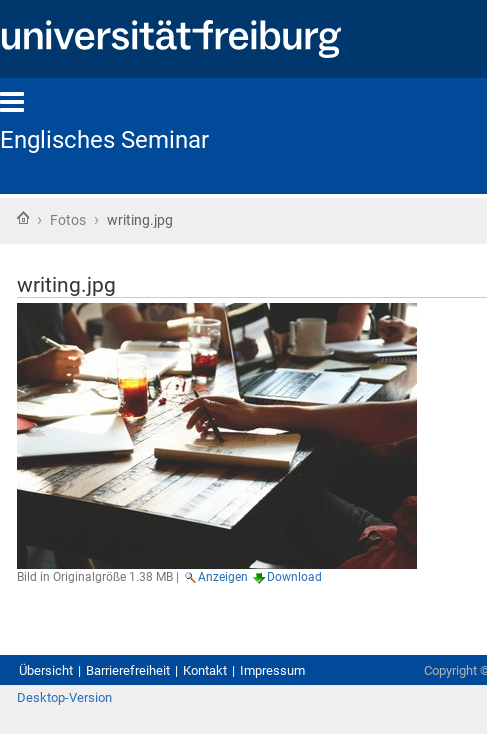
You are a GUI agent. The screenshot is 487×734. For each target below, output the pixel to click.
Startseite (23, 218)
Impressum (272, 670)
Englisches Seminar (104, 140)
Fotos (68, 220)
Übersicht (46, 670)
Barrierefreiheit (128, 670)
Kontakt (205, 670)
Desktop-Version (64, 697)
